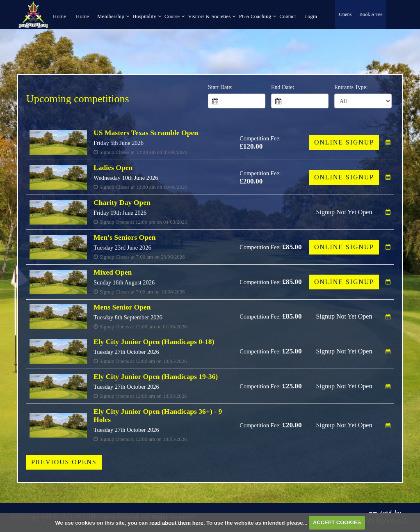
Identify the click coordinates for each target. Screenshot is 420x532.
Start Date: (220, 87)
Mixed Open (113, 272)
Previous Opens (64, 462)
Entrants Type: (351, 87)
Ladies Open (113, 167)
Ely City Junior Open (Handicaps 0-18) (154, 342)
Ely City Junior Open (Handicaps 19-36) (156, 376)
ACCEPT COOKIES (337, 522)
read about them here (176, 522)
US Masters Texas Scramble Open (146, 133)
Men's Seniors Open (125, 237)
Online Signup (344, 142)
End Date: (283, 87)
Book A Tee (371, 14)
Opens (346, 14)
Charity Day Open (122, 202)
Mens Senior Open (122, 307)
